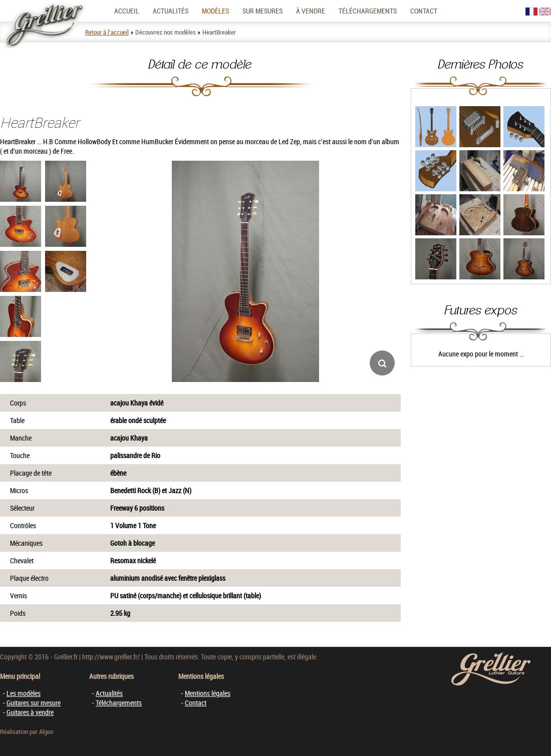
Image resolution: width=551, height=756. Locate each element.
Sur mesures (262, 11)
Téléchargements (368, 11)
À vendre (311, 11)
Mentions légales (208, 693)
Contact (424, 11)
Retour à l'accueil (107, 32)
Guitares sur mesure (34, 703)
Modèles (215, 11)
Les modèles (24, 693)
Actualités (171, 11)
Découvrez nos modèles (166, 32)
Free (66, 151)
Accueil (127, 11)
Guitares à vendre (30, 712)
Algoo (46, 731)
